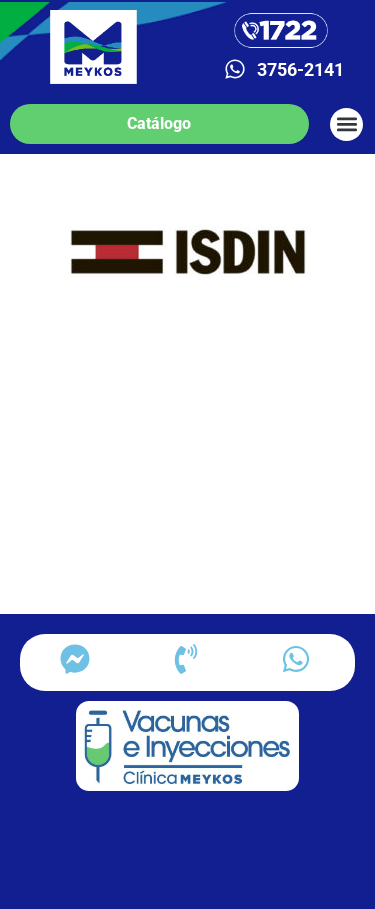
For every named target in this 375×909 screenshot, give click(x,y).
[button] (346, 124)
